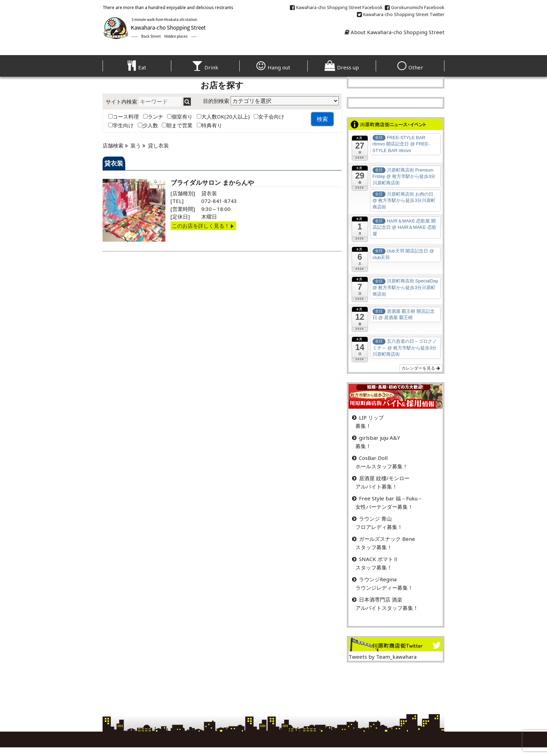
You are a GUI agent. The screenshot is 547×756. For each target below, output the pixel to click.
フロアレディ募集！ (379, 527)
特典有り (209, 125)
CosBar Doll (373, 458)
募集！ (363, 426)
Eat (137, 67)
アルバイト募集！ (376, 486)
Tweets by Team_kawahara (383, 657)
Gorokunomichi (415, 7)
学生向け (121, 125)
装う (136, 145)
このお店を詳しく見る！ (203, 226)
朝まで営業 (177, 125)
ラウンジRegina (378, 579)
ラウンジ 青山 (375, 519)
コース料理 (123, 116)
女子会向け (269, 116)
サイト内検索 (121, 101)
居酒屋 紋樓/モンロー (384, 478)
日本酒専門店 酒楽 (381, 599)
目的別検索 (216, 101)
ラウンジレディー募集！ (384, 588)
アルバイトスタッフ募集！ (387, 608)
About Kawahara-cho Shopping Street (395, 32)
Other (410, 67)
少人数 (148, 125)
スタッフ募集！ (374, 547)
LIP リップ (371, 417)
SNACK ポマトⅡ (379, 559)
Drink (205, 67)
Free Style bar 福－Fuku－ (391, 498)
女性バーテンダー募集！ (384, 507)
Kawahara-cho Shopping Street (336, 7)
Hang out (273, 67)
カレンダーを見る (421, 368)
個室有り (180, 116)
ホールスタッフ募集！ (382, 466)
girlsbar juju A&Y (380, 438)
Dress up (342, 67)
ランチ (153, 116)
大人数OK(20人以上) (223, 116)
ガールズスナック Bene (387, 539)
